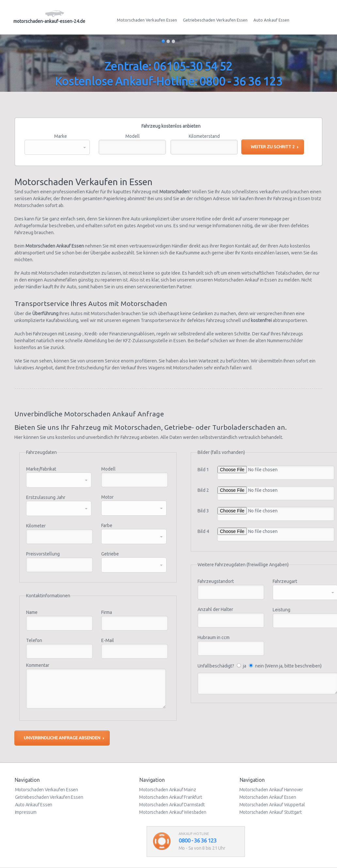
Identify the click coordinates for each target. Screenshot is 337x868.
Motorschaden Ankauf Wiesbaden (173, 812)
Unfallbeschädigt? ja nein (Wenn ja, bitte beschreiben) (260, 666)
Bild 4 (203, 531)
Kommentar (38, 665)
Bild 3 (203, 511)
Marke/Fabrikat (41, 469)
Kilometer (36, 526)
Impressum (26, 812)
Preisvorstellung (43, 554)
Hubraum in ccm (214, 637)
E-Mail (108, 640)
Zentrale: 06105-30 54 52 (168, 66)
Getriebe (110, 554)
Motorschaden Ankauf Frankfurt (170, 797)
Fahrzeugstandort (216, 581)
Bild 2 (203, 490)
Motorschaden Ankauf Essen (268, 797)
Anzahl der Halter (215, 609)
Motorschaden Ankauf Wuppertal (272, 805)
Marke (61, 136)
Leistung (281, 610)
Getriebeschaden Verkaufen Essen (215, 20)
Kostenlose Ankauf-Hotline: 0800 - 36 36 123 (169, 81)
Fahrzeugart (285, 581)
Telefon (34, 640)
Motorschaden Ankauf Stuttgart (271, 812)
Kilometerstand (204, 136)
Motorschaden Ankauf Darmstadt (172, 805)
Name (32, 612)
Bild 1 (203, 470)
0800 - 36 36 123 (198, 840)
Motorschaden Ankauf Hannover (271, 790)
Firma (107, 612)
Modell (133, 136)
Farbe (107, 525)
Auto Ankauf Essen (271, 20)
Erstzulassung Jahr (46, 497)
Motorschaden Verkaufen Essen (147, 20)
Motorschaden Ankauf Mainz (168, 790)
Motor (107, 497)
